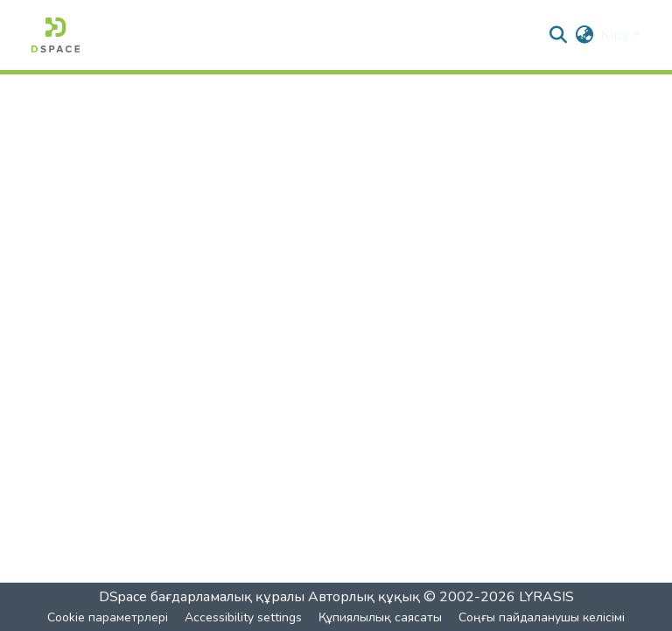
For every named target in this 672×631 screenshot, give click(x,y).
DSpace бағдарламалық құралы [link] (202, 597)
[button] (56, 35)
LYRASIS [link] (546, 597)
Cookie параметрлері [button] (108, 617)
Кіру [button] (616, 35)
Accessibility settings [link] (243, 617)
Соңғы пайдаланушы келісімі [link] (542, 617)
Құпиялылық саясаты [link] (380, 617)
